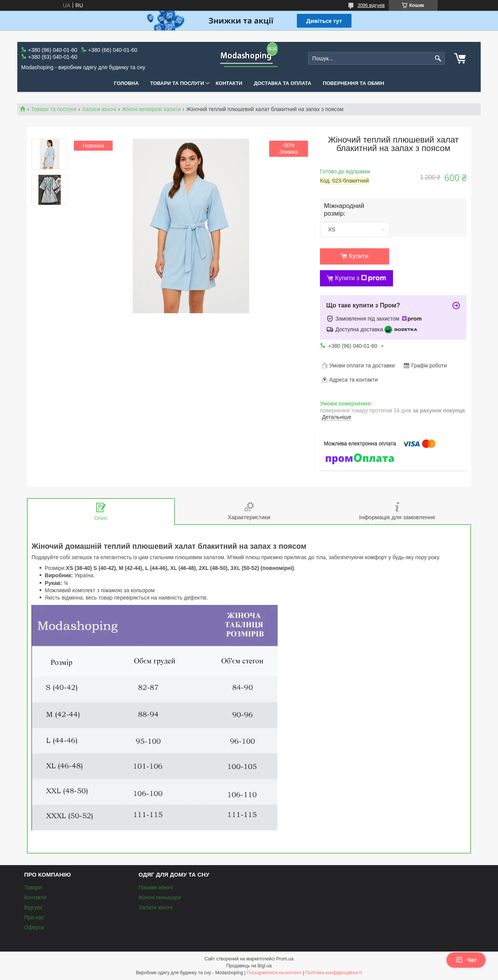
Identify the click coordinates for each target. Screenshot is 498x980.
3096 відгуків (371, 5)
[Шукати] (438, 59)
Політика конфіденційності (334, 973)
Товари (33, 887)
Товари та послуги (177, 83)
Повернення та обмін (353, 83)
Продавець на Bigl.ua (249, 966)
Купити (359, 256)
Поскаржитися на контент (274, 973)
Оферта (34, 927)
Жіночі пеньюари (160, 897)
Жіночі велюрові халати (151, 109)
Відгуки (33, 907)
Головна (126, 83)
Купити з (361, 278)
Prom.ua (285, 959)
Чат (466, 960)
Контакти (229, 83)
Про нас (34, 917)
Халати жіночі (99, 109)
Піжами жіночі (156, 887)
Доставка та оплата (282, 83)
